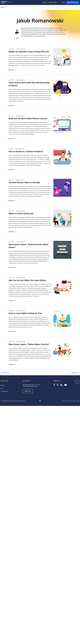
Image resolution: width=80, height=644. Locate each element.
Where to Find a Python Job (21, 213)
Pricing (2, 385)
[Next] (75, 373)
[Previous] (5, 373)
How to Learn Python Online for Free (25, 313)
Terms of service (65, 401)
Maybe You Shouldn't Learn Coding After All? (29, 52)
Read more (11, 70)
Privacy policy (73, 401)
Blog (2, 388)
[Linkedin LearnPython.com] (61, 385)
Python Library (53, 2)
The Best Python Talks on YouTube (24, 182)
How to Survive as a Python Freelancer (26, 151)
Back (17, 38)
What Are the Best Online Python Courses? (28, 118)
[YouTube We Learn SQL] (66, 385)
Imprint (78, 401)
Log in (64, 2)
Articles (3, 7)
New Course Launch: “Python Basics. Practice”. (29, 344)
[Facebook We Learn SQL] (58, 385)
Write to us (28, 391)
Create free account (73, 2)
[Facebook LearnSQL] (54, 385)
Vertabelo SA (14, 401)
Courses (45, 2)
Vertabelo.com (4, 391)
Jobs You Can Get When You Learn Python (27, 280)
